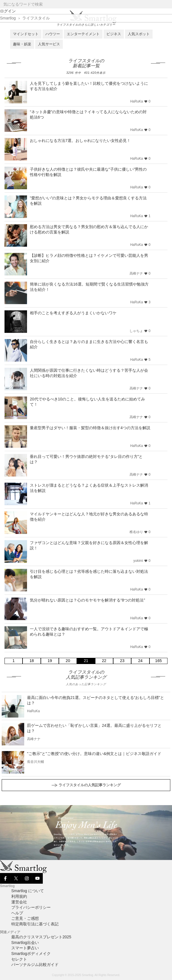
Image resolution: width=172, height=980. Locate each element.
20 (68, 661)
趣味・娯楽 (22, 44)
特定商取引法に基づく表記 (35, 924)
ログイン (8, 11)
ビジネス (114, 34)
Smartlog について (28, 891)
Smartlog (8, 18)
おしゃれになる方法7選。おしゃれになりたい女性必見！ (80, 141)
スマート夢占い (25, 948)
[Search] (167, 4)
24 (140, 661)
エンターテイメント (83, 34)
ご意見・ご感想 (25, 918)
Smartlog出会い (25, 943)
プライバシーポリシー (31, 907)
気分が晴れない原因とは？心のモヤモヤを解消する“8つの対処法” (87, 600)
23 (122, 661)
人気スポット (139, 34)
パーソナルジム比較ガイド (35, 965)
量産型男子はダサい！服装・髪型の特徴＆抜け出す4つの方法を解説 (90, 428)
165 (158, 661)
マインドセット (26, 34)
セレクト (19, 959)
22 (104, 661)
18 (32, 661)
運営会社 (19, 902)
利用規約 (19, 896)
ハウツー (53, 34)
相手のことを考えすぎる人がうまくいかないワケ (73, 313)
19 (50, 661)
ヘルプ (17, 913)
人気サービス (49, 44)
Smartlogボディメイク (31, 954)
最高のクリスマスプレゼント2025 (41, 937)
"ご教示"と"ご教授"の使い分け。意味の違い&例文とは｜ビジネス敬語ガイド (94, 754)
